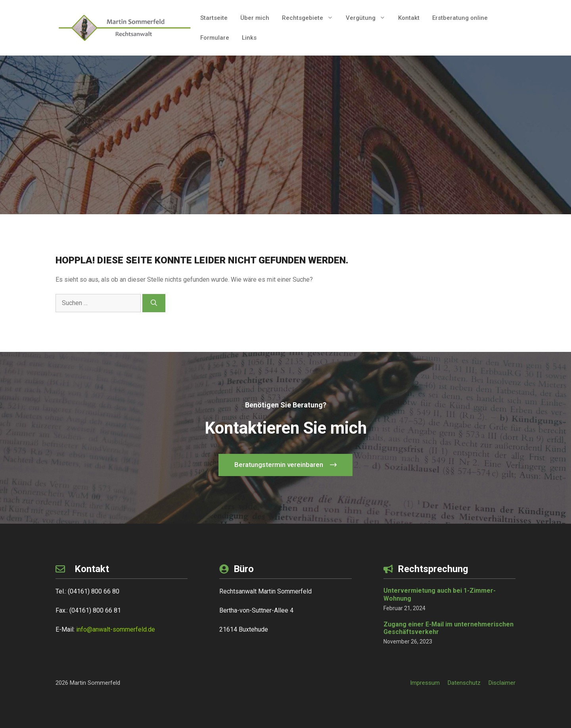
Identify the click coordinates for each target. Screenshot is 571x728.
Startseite (214, 18)
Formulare (215, 38)
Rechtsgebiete (311, 18)
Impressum (425, 683)
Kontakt (409, 18)
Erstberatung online (460, 18)
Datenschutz (464, 683)
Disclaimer (502, 683)
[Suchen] (154, 303)
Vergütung (369, 18)
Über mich (255, 18)
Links (249, 38)
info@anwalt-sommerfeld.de (116, 629)
